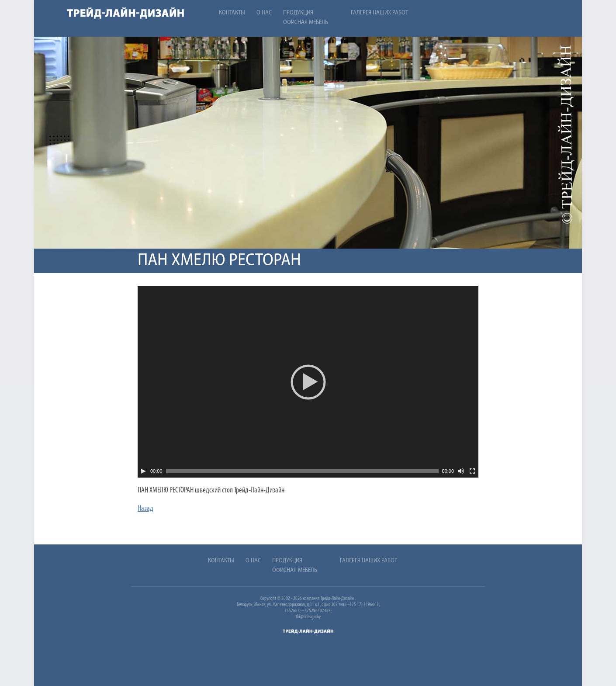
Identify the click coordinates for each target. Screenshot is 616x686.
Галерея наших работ (379, 13)
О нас (264, 13)
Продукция (298, 13)
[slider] (302, 471)
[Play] (143, 471)
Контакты (232, 13)
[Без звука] (461, 471)
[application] (308, 382)
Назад (145, 509)
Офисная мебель (306, 23)
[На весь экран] (472, 471)
